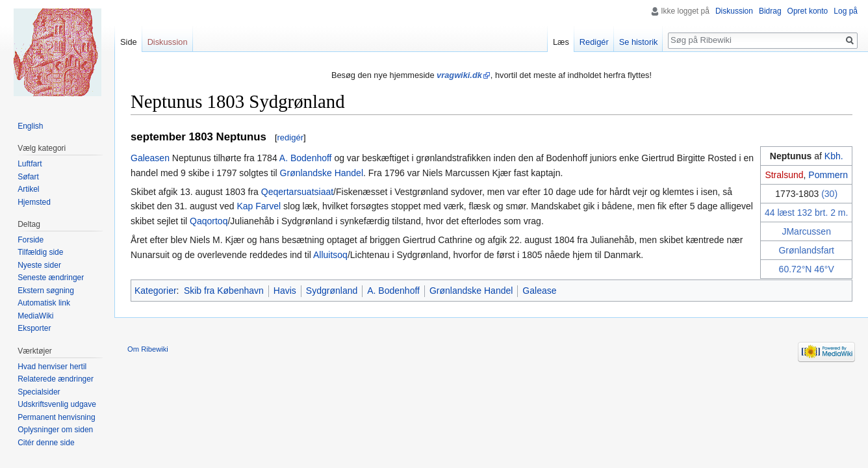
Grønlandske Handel (322, 173)
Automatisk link (44, 303)
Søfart (28, 177)
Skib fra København (224, 291)
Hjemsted (34, 202)
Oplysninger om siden (55, 430)
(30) (829, 194)
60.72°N (796, 269)
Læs (561, 42)
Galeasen (150, 158)
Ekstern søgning (46, 291)
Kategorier (156, 291)
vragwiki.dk (459, 75)
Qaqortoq (209, 221)
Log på (846, 11)
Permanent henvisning (56, 417)
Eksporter (34, 328)
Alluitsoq (330, 255)
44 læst (780, 213)
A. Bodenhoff (306, 158)
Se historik (639, 42)
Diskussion (734, 11)
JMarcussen (806, 231)
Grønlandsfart (806, 250)
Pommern (828, 175)
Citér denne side (46, 443)
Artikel (28, 189)
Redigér (594, 42)
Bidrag (770, 11)
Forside (31, 240)
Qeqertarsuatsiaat (297, 192)
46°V (824, 269)
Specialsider (39, 392)
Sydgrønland (332, 291)
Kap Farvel (259, 206)
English (30, 126)
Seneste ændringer (51, 278)
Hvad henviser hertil (52, 367)
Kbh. (834, 156)
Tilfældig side (40, 252)
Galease (539, 291)
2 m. (839, 213)
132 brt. (812, 213)
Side (129, 42)
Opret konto (808, 11)
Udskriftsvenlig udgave (57, 404)
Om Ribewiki (148, 349)
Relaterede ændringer (56, 379)
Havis (285, 291)
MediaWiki (35, 316)
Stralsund (784, 175)
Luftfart (30, 164)
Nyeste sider (39, 265)
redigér (290, 137)
